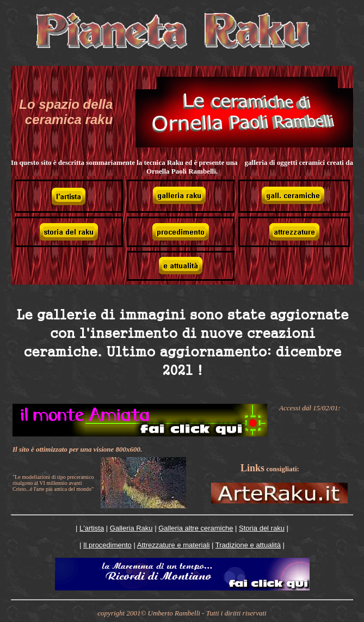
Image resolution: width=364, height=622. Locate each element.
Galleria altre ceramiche (196, 528)
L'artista (92, 528)
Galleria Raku (131, 528)
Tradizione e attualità (248, 545)
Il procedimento (107, 545)
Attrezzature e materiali (174, 545)
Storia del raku (262, 528)
